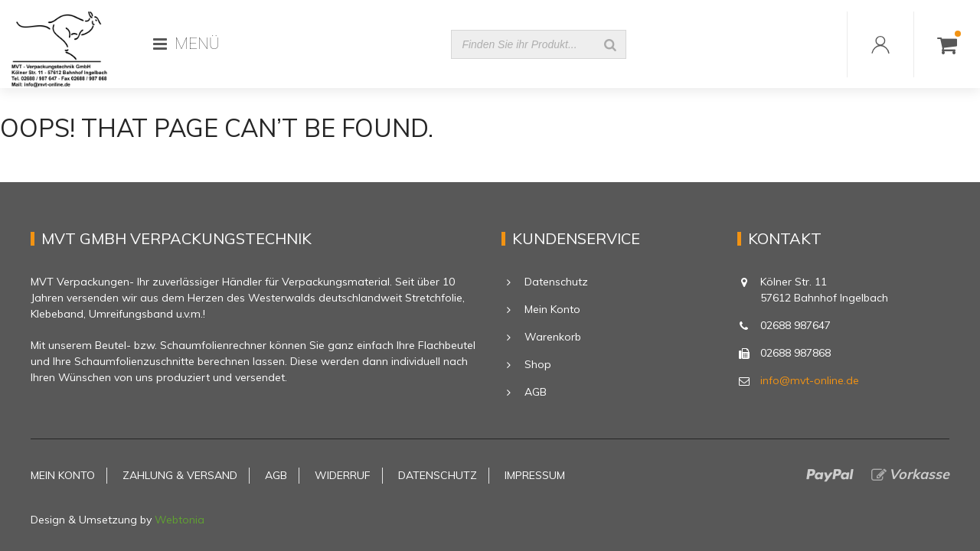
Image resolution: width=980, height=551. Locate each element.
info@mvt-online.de (810, 380)
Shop (538, 364)
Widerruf (343, 475)
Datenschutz (556, 282)
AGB (536, 392)
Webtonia (180, 520)
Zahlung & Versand (180, 475)
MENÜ (186, 44)
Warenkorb (553, 337)
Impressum (535, 475)
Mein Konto (552, 309)
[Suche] (610, 44)
